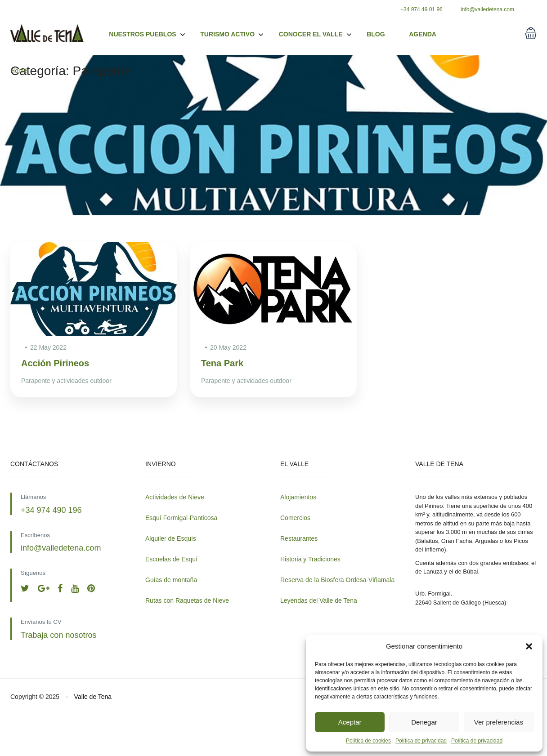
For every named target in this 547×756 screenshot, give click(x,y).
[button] (529, 646)
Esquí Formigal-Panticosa (181, 518)
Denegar (424, 722)
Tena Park (222, 363)
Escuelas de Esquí (171, 559)
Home (19, 71)
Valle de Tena (93, 697)
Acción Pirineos (55, 363)
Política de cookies (368, 741)
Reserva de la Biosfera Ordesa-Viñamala (337, 580)
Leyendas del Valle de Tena (319, 600)
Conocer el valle (311, 34)
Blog (376, 34)
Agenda (423, 34)
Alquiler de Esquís (171, 538)
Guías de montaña (171, 580)
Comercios (295, 518)
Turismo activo (232, 35)
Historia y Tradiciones (310, 559)
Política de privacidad (421, 741)
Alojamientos (298, 497)
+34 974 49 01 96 (421, 9)
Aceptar (350, 722)
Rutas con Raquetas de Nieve (187, 600)
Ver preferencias (499, 722)
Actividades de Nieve (175, 497)
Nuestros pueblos (147, 35)
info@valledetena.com (487, 9)
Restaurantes (299, 538)
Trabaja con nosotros (58, 635)
